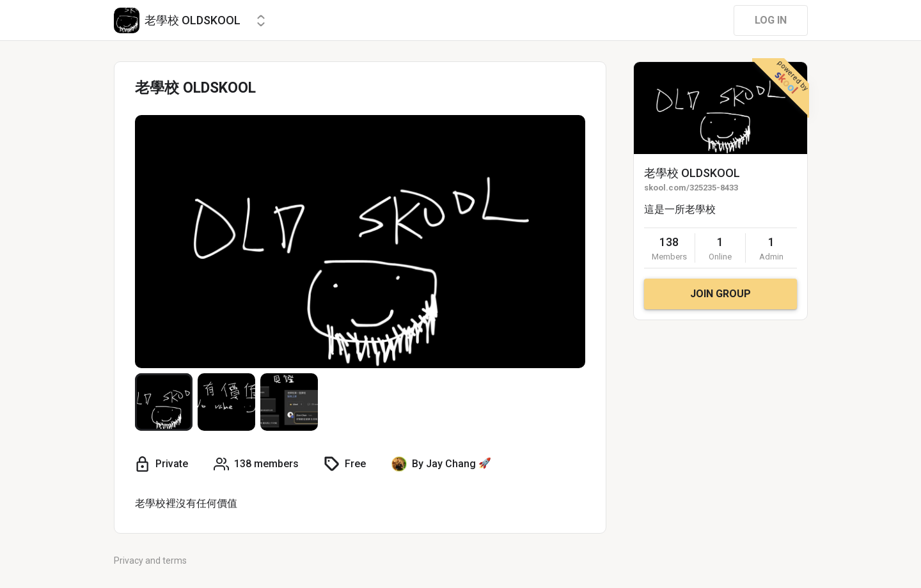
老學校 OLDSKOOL (692, 173)
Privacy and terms (150, 561)
